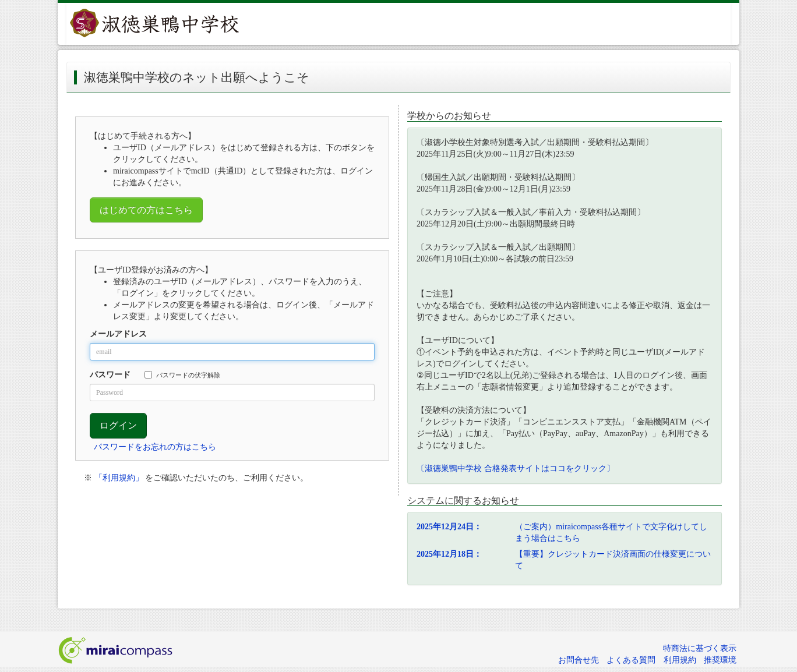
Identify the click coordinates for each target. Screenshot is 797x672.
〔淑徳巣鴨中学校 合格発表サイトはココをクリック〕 (516, 468)
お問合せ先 (579, 660)
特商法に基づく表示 (700, 648)
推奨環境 (720, 660)
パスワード (110, 375)
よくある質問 (631, 660)
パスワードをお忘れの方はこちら (155, 447)
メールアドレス (118, 334)
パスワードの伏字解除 (182, 375)
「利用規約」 (119, 478)
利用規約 (680, 660)
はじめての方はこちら (146, 210)
